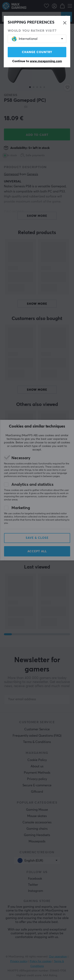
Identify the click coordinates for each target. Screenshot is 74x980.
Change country (37, 52)
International (25, 39)
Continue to (37, 61)
